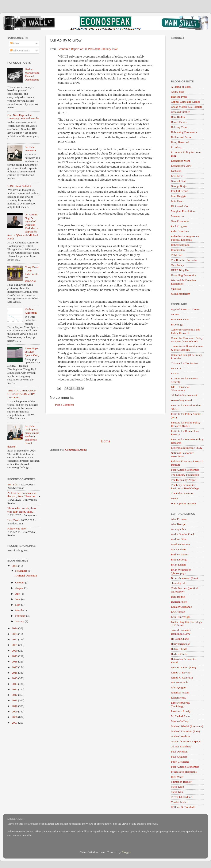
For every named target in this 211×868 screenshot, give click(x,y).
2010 (15, 706)
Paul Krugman (179, 226)
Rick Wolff (177, 777)
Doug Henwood (180, 142)
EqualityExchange (181, 607)
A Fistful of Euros (181, 87)
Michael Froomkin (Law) (185, 731)
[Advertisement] (105, 426)
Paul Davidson (179, 752)
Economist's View (181, 166)
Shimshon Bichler (181, 782)
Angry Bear (178, 92)
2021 (15, 645)
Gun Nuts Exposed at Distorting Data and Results (23, 117)
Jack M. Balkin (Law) (183, 667)
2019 (15, 656)
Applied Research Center (185, 309)
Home (105, 441)
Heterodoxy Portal (181, 400)
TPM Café (177, 255)
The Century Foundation (185, 475)
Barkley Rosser (180, 554)
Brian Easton (178, 565)
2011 (15, 700)
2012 (15, 695)
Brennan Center (180, 319)
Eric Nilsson (178, 612)
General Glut (178, 181)
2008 (15, 717)
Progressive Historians (184, 772)
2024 (15, 628)
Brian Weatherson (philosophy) (181, 571)
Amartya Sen (178, 529)
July (18, 594)
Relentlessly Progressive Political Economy (185, 238)
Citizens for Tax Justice (184, 363)
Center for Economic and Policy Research (185, 331)
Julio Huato (178, 201)
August (20, 588)
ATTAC (175, 314)
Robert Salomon (180, 245)
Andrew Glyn (179, 539)
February (21, 616)
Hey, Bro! (13, 520)
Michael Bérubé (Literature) (187, 726)
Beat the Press (179, 97)
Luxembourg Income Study (187, 448)
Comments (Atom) (76, 450)
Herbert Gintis (179, 654)
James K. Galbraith (182, 678)
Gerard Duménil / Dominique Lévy (181, 632)
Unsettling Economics (184, 275)
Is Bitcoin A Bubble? (19, 186)
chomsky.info (179, 583)
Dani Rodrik (178, 117)
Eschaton (176, 171)
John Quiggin (179, 196)
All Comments (20, 50)
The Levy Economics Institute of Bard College (185, 487)
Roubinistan (178, 250)
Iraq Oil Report (180, 191)
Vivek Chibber (179, 802)
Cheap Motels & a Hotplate (187, 107)
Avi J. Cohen (178, 549)
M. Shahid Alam (180, 716)
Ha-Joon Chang (180, 639)
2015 (15, 678)
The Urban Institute (182, 493)
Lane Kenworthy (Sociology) (181, 704)
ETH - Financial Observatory (180, 389)
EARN (175, 373)
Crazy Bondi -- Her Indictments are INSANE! (32, 274)
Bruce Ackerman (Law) (184, 578)
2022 (15, 639)
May (18, 605)
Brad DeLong (179, 560)
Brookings (177, 324)
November (22, 571)
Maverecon (177, 216)
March (19, 610)
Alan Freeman (179, 519)
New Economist (180, 221)
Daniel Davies (179, 122)
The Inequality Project (184, 480)
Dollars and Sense (181, 137)
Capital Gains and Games (185, 102)
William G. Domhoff (183, 807)
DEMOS (176, 368)
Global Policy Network (184, 395)
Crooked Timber (180, 112)
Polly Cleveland (180, 762)
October (20, 582)
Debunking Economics (184, 132)
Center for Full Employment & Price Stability (187, 348)
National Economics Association (183, 455)
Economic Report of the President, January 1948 (88, 49)
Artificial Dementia (30, 149)
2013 (15, 689)
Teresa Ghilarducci (182, 797)
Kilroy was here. (17, 529)
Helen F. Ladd (179, 649)
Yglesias (176, 289)
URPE (175, 498)
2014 (15, 684)
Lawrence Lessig (181, 711)
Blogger (126, 852)
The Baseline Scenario (184, 260)
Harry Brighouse (180, 644)
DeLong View (179, 127)
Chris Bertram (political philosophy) (185, 590)
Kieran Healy (179, 698)
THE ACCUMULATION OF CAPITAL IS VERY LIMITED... (22, 394)
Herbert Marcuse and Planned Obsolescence (32, 76)
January (20, 621)
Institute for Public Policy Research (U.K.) (186, 424)
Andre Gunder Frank (183, 534)
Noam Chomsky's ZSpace (186, 741)
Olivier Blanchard (181, 746)
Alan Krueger (179, 524)
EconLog (176, 147)
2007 (15, 723)
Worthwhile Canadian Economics (183, 282)
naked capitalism (181, 294)
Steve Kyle (177, 792)
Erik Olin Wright (181, 617)
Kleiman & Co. (180, 206)
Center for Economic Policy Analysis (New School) (187, 340)
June (18, 599)
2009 (15, 711)
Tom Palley (177, 265)
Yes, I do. (13, 484)
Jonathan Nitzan (180, 693)
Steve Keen (177, 787)
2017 (15, 667)
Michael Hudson (180, 736)
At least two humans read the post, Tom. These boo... (23, 495)
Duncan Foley (179, 602)
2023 (15, 634)
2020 (15, 651)
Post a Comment (64, 405)
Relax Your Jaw (180, 231)
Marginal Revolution (183, 211)
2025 (15, 566)
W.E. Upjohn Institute (183, 503)
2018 (15, 662)
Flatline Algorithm (31, 311)
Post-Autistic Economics (185, 470)
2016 (15, 673)
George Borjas (179, 186)
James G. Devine (181, 672)
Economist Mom (180, 161)
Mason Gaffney (180, 721)
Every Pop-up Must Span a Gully (32, 352)
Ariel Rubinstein (180, 544)
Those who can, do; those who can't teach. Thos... (22, 510)
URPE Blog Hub (181, 270)
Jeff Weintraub (179, 682)
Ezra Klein (177, 176)
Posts (15, 43)
